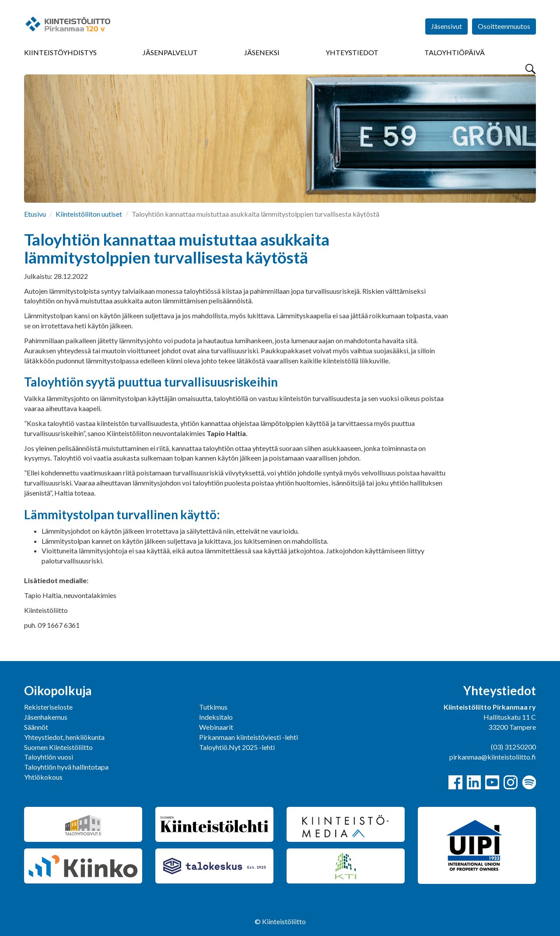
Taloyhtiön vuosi (49, 757)
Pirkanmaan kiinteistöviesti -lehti (248, 737)
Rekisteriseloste (48, 707)
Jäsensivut (446, 26)
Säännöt (36, 727)
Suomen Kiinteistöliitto (58, 747)
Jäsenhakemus (46, 717)
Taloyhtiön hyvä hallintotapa (66, 767)
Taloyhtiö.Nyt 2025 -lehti (238, 747)
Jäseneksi (262, 52)
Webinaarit (216, 727)
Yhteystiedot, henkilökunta (64, 737)
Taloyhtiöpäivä (455, 52)
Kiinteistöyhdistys (60, 52)
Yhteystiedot (352, 52)
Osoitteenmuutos (504, 26)
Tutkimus (213, 707)
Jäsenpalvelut (170, 52)
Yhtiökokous (43, 777)
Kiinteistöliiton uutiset (89, 214)
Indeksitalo (216, 717)
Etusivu (35, 214)
